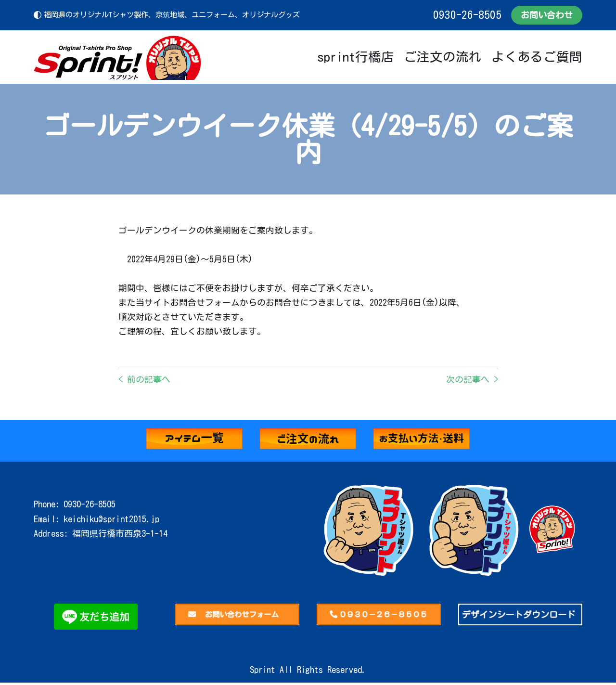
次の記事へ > (472, 382)
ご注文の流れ (443, 57)
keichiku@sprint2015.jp (111, 521)
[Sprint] (118, 57)
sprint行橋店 (356, 57)
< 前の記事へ (144, 382)
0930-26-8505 (467, 15)
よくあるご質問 (537, 57)
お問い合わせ (547, 15)
